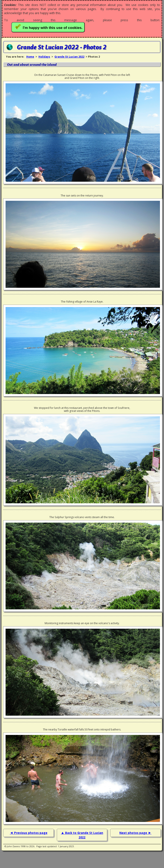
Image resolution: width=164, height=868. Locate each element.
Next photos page (134, 833)
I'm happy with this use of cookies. (49, 27)
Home (30, 57)
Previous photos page (31, 833)
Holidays (44, 57)
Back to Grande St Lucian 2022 (84, 835)
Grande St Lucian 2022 (69, 57)
